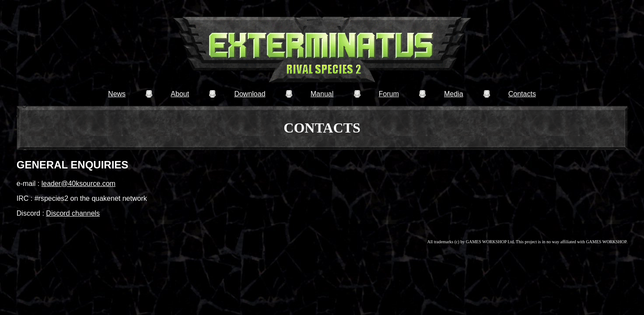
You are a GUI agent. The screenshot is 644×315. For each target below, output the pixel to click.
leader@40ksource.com (79, 184)
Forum (388, 94)
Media (454, 94)
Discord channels (73, 213)
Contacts (522, 94)
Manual (322, 94)
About (180, 94)
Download (250, 94)
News (117, 94)
